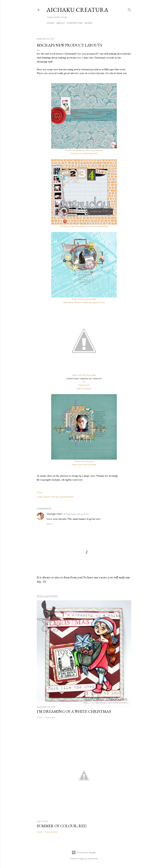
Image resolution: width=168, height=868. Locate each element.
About (61, 23)
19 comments (51, 832)
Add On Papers (84, 388)
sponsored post (67, 497)
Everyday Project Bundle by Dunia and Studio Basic (84, 226)
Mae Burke (93, 859)
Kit (84, 382)
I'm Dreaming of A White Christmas (74, 711)
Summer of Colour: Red (62, 826)
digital (47, 497)
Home (51, 23)
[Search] (129, 9)
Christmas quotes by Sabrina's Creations (84, 150)
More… (89, 23)
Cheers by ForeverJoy (84, 461)
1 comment (50, 717)
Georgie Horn (54, 514)
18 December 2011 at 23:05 (76, 514)
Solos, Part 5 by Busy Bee (84, 299)
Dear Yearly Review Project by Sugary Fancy (84, 302)
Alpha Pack (84, 385)
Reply (50, 524)
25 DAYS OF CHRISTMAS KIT (84, 154)
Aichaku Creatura (77, 10)
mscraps (55, 497)
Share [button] (39, 492)
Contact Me (75, 23)
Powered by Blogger (84, 852)
